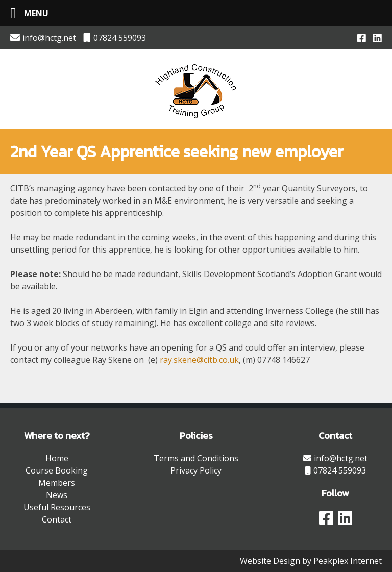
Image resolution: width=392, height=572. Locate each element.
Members (57, 483)
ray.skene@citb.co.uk (199, 360)
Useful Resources (57, 507)
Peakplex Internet (348, 561)
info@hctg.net (43, 38)
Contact (57, 519)
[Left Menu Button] (26, 13)
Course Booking (57, 470)
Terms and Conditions (196, 458)
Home (57, 458)
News (57, 495)
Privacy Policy (196, 470)
